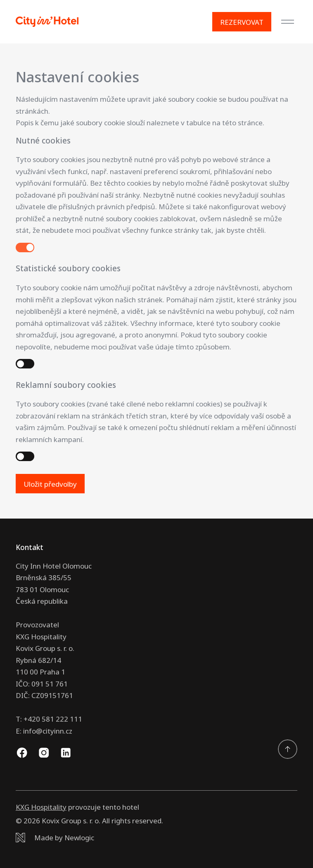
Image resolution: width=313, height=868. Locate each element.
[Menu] (288, 22)
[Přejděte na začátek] (288, 749)
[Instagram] (44, 753)
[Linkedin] (66, 753)
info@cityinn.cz (48, 731)
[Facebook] (22, 753)
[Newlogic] (156, 838)
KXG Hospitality (41, 807)
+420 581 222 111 (53, 719)
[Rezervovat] (242, 22)
